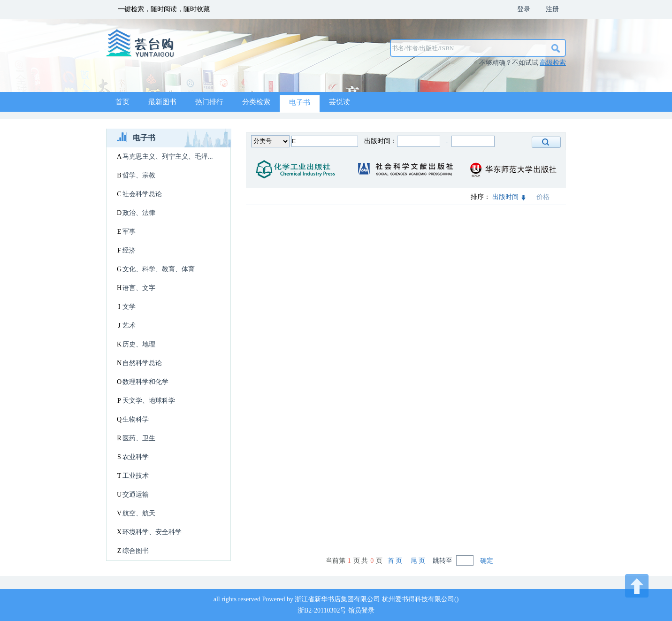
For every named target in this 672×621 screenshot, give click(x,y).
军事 (129, 232)
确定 (487, 561)
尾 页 (418, 561)
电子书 (300, 102)
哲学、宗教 (139, 175)
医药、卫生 (139, 438)
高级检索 (553, 63)
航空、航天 (139, 513)
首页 (122, 102)
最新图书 (162, 102)
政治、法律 (139, 213)
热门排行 (209, 102)
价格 (543, 197)
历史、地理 (139, 344)
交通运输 (136, 494)
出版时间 (509, 197)
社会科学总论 (142, 194)
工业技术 (136, 476)
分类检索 (256, 102)
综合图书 (136, 551)
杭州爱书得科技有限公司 (418, 599)
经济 (129, 250)
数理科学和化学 (145, 382)
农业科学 (136, 457)
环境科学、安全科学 (152, 532)
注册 (552, 9)
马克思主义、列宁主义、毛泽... (168, 157)
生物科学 (136, 419)
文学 (129, 307)
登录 (524, 9)
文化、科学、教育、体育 (159, 269)
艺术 (129, 326)
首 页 (395, 561)
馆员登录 (361, 610)
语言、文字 (139, 288)
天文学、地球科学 (149, 401)
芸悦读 (340, 102)
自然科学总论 (142, 363)
